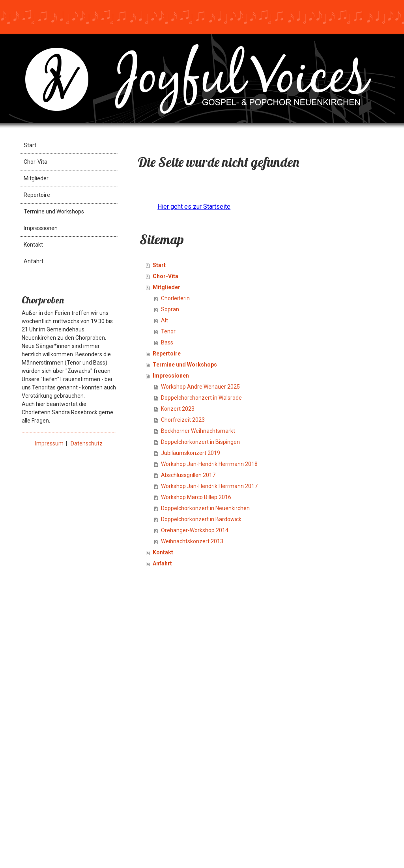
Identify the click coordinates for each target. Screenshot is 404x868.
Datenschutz (87, 443)
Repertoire (37, 195)
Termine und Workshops (54, 211)
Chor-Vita (36, 162)
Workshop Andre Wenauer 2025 (200, 387)
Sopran (170, 309)
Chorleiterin (175, 298)
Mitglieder (36, 178)
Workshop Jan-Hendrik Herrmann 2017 (209, 486)
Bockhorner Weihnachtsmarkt (198, 431)
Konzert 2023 (178, 409)
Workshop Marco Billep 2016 (196, 497)
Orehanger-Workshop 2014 (195, 530)
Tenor (168, 331)
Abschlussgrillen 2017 (188, 475)
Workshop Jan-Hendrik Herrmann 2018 (209, 464)
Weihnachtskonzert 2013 (192, 541)
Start (30, 145)
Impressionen (41, 228)
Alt (165, 320)
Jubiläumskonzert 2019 (191, 453)
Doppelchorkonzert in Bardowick (201, 519)
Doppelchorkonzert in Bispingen (200, 442)
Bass (167, 342)
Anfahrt (34, 261)
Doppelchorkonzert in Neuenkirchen (205, 508)
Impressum (49, 443)
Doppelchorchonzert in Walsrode (201, 398)
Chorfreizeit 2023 (183, 420)
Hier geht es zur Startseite (194, 207)
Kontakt (33, 245)
